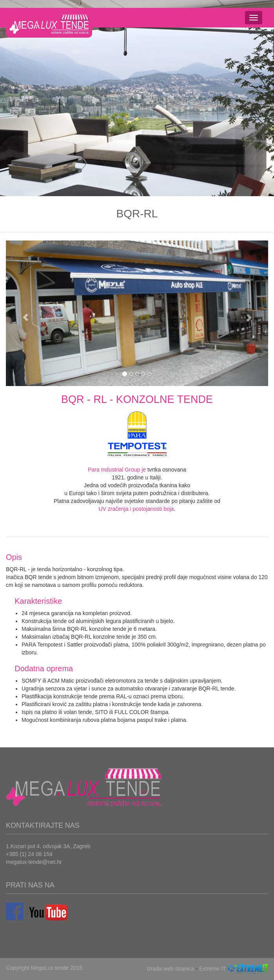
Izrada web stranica (170, 969)
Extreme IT (212, 969)
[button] (25, 313)
